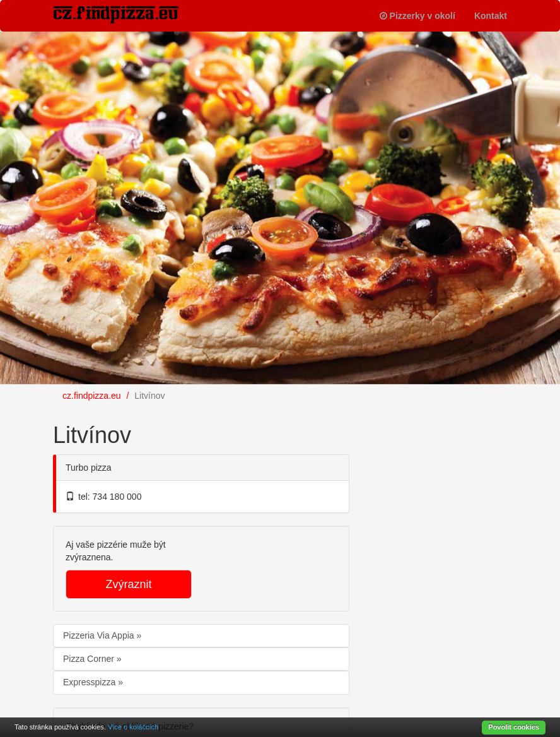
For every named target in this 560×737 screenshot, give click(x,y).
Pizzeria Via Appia (100, 635)
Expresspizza (90, 682)
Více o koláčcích (133, 727)
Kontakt (491, 16)
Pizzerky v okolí (417, 16)
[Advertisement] (463, 489)
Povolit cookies (514, 727)
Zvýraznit (128, 584)
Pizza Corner (90, 659)
